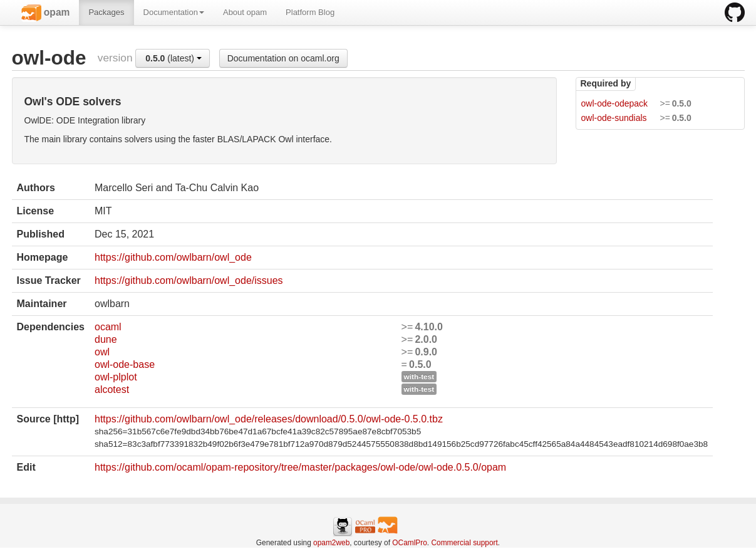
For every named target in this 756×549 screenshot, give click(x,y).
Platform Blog (310, 12)
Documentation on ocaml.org (283, 58)
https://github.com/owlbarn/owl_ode (173, 257)
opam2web (331, 543)
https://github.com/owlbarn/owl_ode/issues (189, 280)
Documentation (174, 12)
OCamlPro (410, 543)
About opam (245, 12)
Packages (106, 12)
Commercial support (464, 543)
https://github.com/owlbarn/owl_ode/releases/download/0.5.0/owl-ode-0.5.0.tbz (269, 419)
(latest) (173, 58)
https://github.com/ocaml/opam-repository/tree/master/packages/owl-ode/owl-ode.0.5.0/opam (300, 467)
